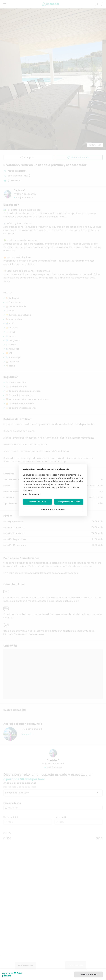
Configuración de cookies (53, 509)
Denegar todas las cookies (69, 502)
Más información (31, 494)
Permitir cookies (37, 502)
